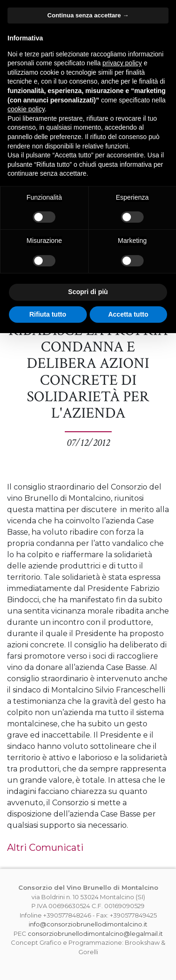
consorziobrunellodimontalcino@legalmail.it (95, 933)
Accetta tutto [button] (128, 314)
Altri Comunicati (45, 848)
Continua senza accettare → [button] (88, 15)
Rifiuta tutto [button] (48, 314)
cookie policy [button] (26, 109)
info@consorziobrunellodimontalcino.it (88, 924)
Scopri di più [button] (88, 292)
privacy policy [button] (122, 63)
